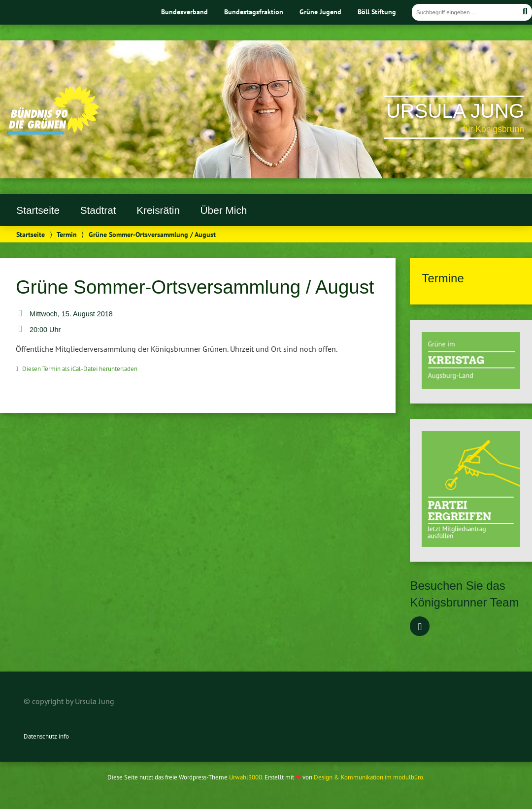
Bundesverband (184, 12)
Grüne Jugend (320, 12)
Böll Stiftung (377, 12)
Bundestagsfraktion (254, 12)
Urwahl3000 (246, 777)
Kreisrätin (158, 210)
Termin (67, 234)
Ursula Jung (455, 111)
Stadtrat (98, 210)
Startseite (38, 210)
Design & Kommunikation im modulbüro (368, 777)
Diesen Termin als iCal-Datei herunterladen (80, 369)
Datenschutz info (46, 736)
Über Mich (224, 210)
